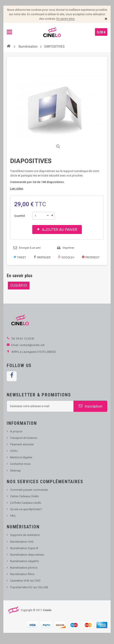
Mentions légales (21, 457)
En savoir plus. (66, 19)
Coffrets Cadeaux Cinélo (26, 503)
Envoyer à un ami (30, 248)
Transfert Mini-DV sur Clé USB (29, 587)
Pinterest (91, 257)
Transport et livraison (24, 438)
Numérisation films (22, 574)
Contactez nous (20, 464)
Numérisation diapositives (27, 555)
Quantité (19, 216)
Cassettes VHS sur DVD (25, 581)
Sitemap (15, 471)
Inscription (90, 406)
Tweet (20, 257)
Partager (42, 257)
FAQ (13, 516)
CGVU (14, 451)
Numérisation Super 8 (24, 548)
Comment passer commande (29, 490)
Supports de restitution (25, 535)
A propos (16, 431)
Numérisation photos (24, 568)
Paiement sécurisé (22, 444)
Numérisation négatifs (24, 561)
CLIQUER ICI (19, 285)
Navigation (9, 32)
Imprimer (68, 248)
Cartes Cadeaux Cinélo (25, 496)
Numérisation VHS (22, 542)
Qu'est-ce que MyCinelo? (26, 509)
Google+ (66, 257)
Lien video (17, 188)
